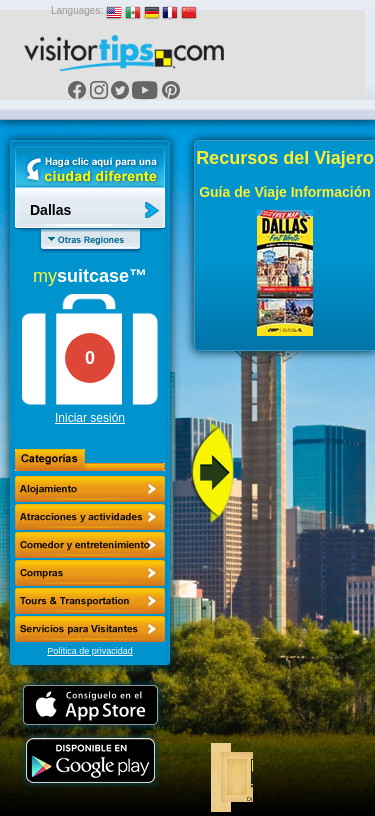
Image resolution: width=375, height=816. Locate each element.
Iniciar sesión (90, 418)
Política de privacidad (90, 651)
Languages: (77, 10)
